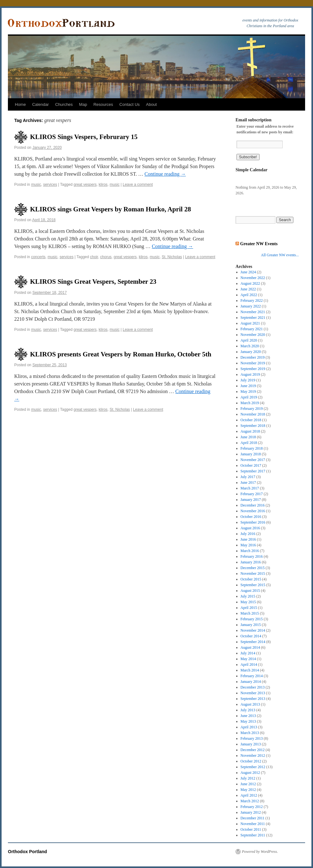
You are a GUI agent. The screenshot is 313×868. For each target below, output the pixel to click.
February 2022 (252, 300)
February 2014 (252, 676)
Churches (64, 104)
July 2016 (248, 534)
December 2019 (253, 357)
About (151, 104)
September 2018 (253, 426)
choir (94, 257)
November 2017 (253, 460)
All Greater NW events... (280, 255)
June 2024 (248, 272)
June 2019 (248, 386)
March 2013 (250, 733)
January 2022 (251, 306)
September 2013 (253, 699)
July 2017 (248, 477)
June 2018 (248, 437)
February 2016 (252, 556)
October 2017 (251, 465)
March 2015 (250, 613)
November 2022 (253, 278)
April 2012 (249, 795)
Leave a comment (138, 185)
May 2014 (248, 659)
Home (20, 104)
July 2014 (248, 653)
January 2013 (251, 744)
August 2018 (250, 431)
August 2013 (250, 704)
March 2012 (250, 801)
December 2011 (253, 818)
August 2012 (250, 773)
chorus (106, 257)
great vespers (85, 185)
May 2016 (248, 545)
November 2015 (253, 574)
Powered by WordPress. (260, 852)
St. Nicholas (172, 257)
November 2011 (253, 824)
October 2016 (251, 517)
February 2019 (252, 409)
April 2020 (249, 340)
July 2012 (248, 778)
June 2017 (248, 483)
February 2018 (252, 448)
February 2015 (252, 619)
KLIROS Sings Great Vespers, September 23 (93, 282)
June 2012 (248, 784)
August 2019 (250, 374)
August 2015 (250, 591)
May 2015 (248, 602)
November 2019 (253, 363)
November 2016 (253, 511)
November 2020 (253, 335)
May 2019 (248, 392)
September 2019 (253, 369)
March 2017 (250, 488)
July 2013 (248, 710)
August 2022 (250, 283)
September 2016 (253, 522)
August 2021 (250, 323)
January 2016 (251, 562)
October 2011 (251, 829)
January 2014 (251, 682)
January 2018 (251, 454)
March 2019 (250, 403)
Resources (103, 104)
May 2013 (248, 721)
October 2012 (251, 761)
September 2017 (253, 471)
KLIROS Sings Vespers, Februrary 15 (84, 137)
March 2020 (250, 346)
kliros (103, 185)
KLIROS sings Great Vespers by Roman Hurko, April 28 (110, 209)
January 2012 (251, 812)
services (50, 185)
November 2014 (253, 630)
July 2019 (248, 380)
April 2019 (249, 397)
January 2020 (251, 352)
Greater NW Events (259, 244)
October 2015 (251, 579)
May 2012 (248, 790)
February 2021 (252, 329)
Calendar (41, 104)
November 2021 (253, 312)
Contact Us (130, 104)
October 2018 (251, 420)
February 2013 (252, 738)
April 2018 (249, 443)
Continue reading (165, 174)
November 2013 (253, 693)
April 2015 (249, 608)
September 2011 (253, 835)
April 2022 (249, 295)
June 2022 (248, 289)
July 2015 (248, 596)
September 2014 (253, 642)
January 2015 (251, 625)
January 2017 (251, 500)
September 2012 (253, 767)
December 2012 (253, 750)
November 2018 (253, 414)
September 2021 (253, 318)
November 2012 (253, 756)
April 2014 (249, 665)
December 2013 (253, 687)
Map (83, 104)
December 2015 (253, 568)
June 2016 (248, 539)
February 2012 (252, 807)
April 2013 (249, 727)
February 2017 (252, 494)
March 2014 (250, 670)
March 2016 (250, 551)
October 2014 (251, 636)
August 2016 (250, 528)
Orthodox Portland (28, 852)
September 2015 (253, 585)
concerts (38, 257)
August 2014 (250, 647)
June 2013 (248, 716)
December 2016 (253, 505)
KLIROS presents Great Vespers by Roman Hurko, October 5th (121, 354)
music (36, 185)
